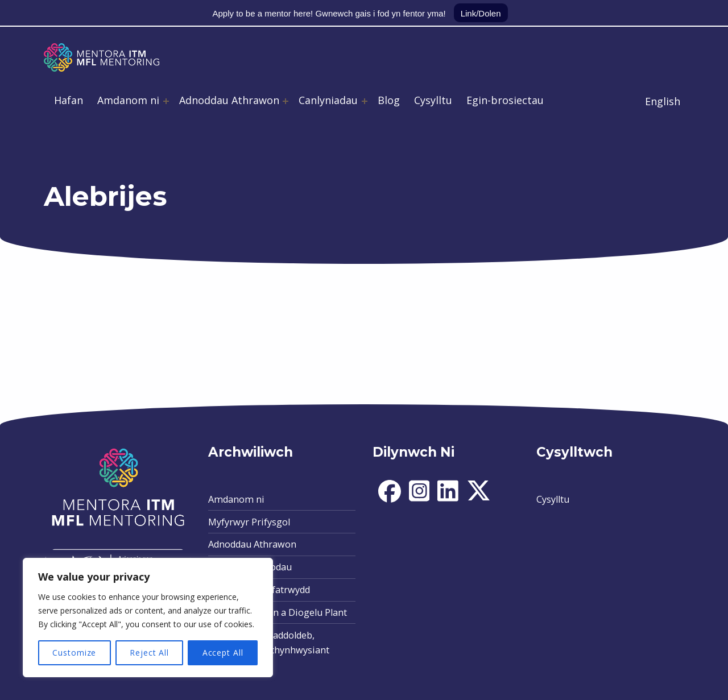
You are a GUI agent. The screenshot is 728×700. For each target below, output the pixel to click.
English (663, 101)
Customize (74, 653)
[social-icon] (390, 499)
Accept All (223, 653)
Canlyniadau (328, 100)
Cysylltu (433, 100)
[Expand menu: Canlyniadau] (365, 101)
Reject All (149, 653)
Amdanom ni (128, 100)
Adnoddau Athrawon (229, 100)
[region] (148, 618)
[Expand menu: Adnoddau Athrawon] (286, 101)
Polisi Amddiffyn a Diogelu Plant (278, 612)
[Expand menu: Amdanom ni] (166, 101)
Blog (389, 100)
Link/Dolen (481, 13)
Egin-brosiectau (505, 100)
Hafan (69, 100)
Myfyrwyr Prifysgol (249, 522)
